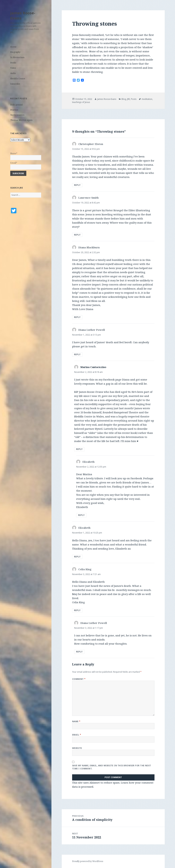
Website (77, 748)
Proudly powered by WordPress (88, 861)
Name (76, 721)
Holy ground (16, 105)
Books (13, 63)
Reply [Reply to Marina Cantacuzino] (79, 449)
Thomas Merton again (21, 120)
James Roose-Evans (23, 15)
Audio (13, 73)
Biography (15, 52)
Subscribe (15, 84)
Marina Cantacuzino (93, 367)
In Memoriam (17, 57)
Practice (14, 110)
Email (77, 735)
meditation (147, 99)
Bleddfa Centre (18, 79)
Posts (134, 99)
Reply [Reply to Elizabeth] (81, 515)
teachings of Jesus (81, 102)
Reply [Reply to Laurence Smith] (77, 235)
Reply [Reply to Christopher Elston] (77, 185)
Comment (79, 679)
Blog (124, 99)
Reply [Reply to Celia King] (77, 610)
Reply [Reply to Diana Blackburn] (77, 317)
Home (13, 47)
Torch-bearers (17, 115)
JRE (129, 99)
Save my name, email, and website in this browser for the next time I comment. (112, 767)
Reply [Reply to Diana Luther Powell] (77, 354)
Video (13, 68)
